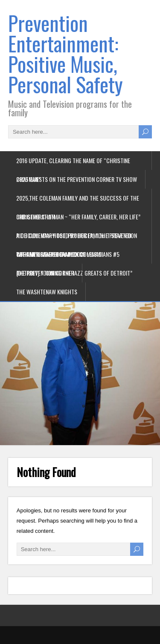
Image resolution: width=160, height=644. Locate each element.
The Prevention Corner (45, 273)
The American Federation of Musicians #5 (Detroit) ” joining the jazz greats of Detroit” (74, 257)
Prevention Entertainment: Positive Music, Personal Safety (65, 53)
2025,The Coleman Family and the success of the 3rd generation (78, 200)
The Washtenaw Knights (47, 292)
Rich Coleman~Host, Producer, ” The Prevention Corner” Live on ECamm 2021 (77, 238)
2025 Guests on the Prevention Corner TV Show (77, 179)
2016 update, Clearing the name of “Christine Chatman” (73, 163)
